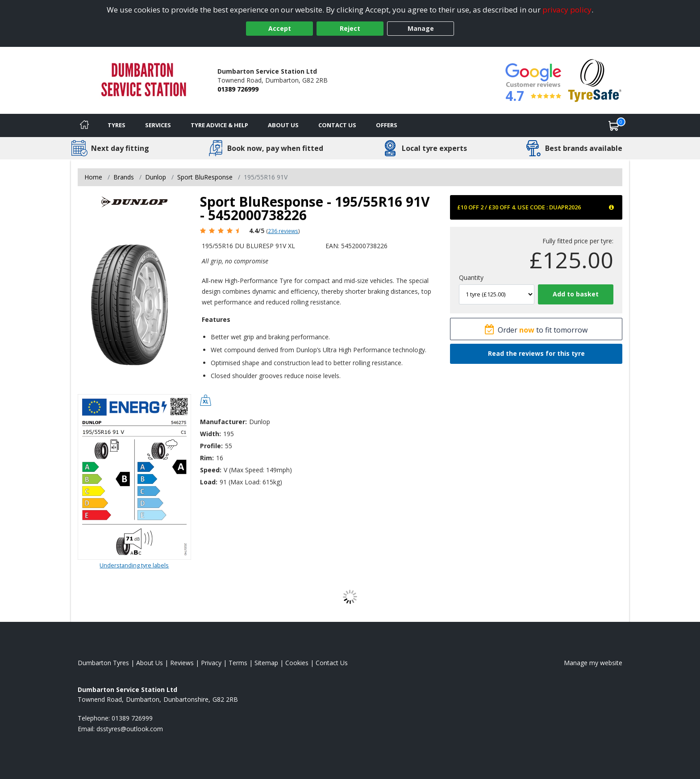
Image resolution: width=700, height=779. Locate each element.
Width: (210, 434)
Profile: (211, 446)
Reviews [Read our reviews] (182, 663)
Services (158, 125)
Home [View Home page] (93, 177)
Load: (209, 482)
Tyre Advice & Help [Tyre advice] (219, 125)
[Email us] (130, 729)
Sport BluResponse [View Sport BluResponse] (205, 177)
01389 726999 (238, 89)
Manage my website (593, 663)
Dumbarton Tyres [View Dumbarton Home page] (103, 663)
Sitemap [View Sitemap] (266, 663)
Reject (350, 28)
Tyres (117, 125)
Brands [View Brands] (124, 177)
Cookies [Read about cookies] (297, 663)
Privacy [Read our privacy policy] (211, 663)
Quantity (471, 277)
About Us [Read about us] (150, 663)
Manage (421, 28)
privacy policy (567, 10)
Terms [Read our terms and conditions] (238, 663)
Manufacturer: (223, 422)
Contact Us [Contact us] (337, 125)
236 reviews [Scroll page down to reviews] (283, 231)
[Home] (84, 125)
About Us (283, 125)
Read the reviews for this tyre (536, 353)
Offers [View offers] (387, 125)
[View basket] (614, 125)
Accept (280, 28)
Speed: (211, 470)
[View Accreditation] (595, 80)
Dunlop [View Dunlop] (156, 177)
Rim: (207, 458)
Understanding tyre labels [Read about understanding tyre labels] (134, 565)
